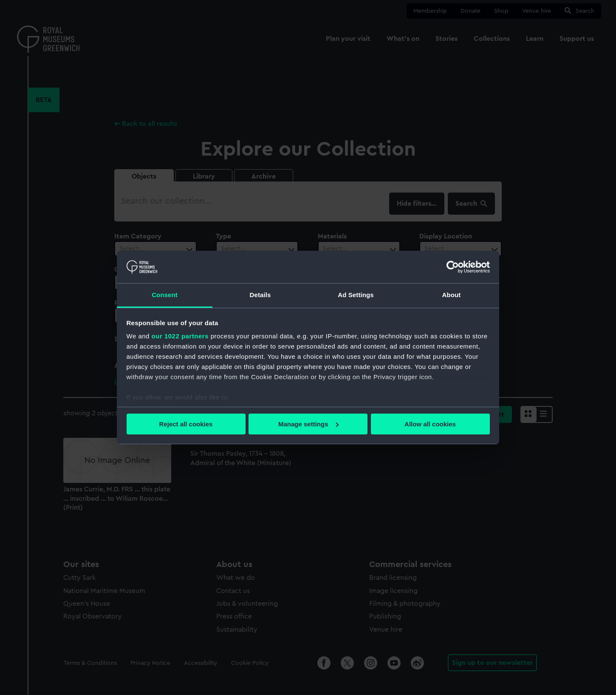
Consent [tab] (165, 295)
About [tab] (452, 295)
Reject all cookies (186, 424)
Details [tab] (260, 295)
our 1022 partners (180, 336)
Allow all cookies (430, 424)
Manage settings (308, 424)
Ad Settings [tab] (356, 295)
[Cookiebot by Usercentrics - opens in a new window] (453, 267)
